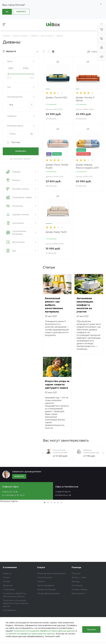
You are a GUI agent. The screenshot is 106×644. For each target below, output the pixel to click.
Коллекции (77, 585)
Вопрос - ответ (79, 577)
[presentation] (43, 453)
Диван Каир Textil (56, 232)
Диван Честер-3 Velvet (85, 99)
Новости (7, 573)
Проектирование (46, 585)
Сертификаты (9, 610)
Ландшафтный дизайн (48, 593)
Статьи (6, 577)
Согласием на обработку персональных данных (30, 634)
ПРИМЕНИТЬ (21, 151)
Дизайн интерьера (46, 589)
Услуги (41, 567)
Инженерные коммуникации (51, 573)
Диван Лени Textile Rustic (57, 166)
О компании (10, 567)
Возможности (78, 593)
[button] (48, 89)
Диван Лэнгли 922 (56, 98)
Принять (91, 630)
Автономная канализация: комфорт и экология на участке (85, 305)
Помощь (76, 567)
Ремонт (41, 581)
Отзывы (6, 581)
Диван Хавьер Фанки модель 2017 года (87, 168)
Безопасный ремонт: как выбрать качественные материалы (54, 305)
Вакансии (8, 585)
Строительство (45, 577)
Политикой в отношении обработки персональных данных (44, 631)
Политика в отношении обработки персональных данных (16, 603)
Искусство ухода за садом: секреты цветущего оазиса (57, 385)
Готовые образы (80, 589)
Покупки (76, 573)
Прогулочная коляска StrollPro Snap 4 (61, 453)
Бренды (76, 581)
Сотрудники (9, 589)
